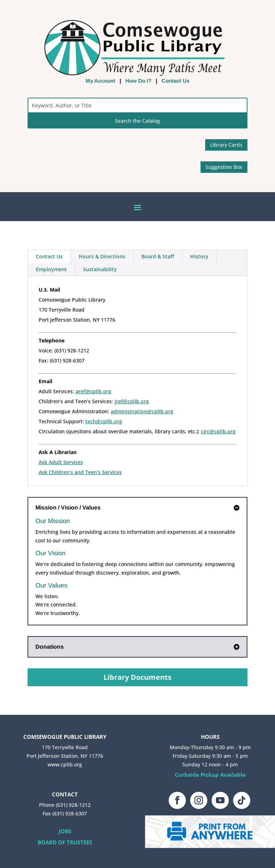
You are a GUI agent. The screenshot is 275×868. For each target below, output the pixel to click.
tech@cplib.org (104, 421)
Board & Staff (158, 256)
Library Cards (226, 145)
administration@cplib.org (142, 411)
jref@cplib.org (132, 401)
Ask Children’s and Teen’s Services (80, 472)
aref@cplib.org (93, 391)
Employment (51, 269)
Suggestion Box (224, 167)
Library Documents (137, 677)
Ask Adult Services (61, 462)
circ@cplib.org (218, 431)
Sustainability (100, 269)
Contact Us (175, 81)
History (199, 256)
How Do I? (138, 81)
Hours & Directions (102, 256)
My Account (100, 81)
